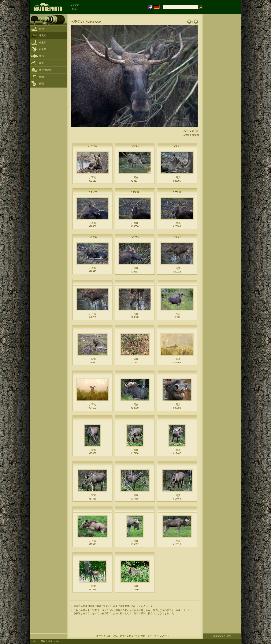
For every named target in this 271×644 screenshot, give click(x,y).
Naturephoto (54, 641)
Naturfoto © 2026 (222, 636)
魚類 (41, 56)
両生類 (43, 49)
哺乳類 (43, 35)
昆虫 (41, 63)
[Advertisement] (222, 81)
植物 (41, 77)
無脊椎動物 (45, 70)
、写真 (42, 641)
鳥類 (41, 29)
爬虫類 (43, 42)
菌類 (41, 83)
